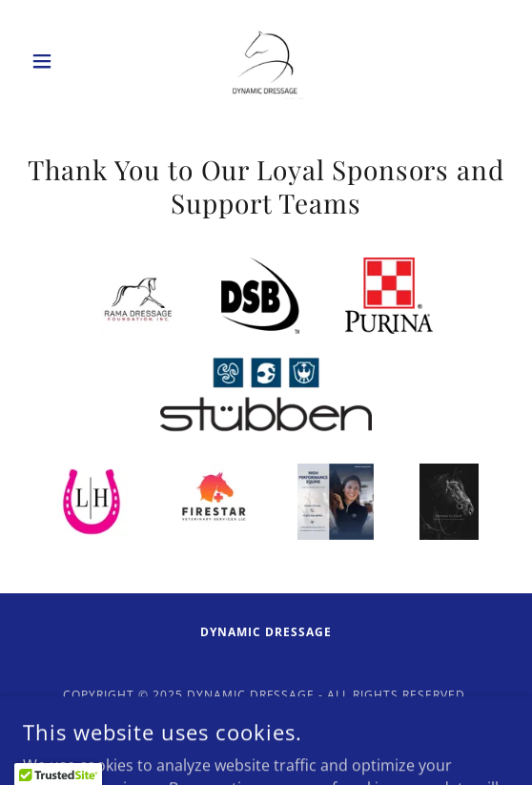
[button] (60, 61)
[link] (266, 61)
